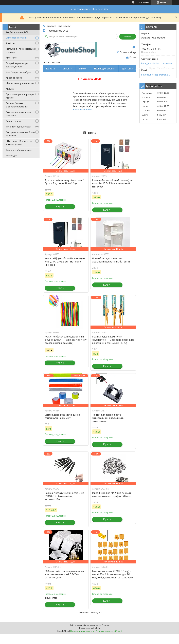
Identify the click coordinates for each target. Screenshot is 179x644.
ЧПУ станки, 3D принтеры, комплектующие (19, 143)
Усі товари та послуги (90, 613)
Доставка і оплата (132, 69)
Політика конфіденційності (109, 631)
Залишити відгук (128, 52)
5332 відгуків (142, 2)
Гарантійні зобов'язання (163, 69)
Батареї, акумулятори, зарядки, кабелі (17, 65)
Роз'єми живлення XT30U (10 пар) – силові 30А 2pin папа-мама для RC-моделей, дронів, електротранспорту (113, 574)
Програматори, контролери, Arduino (20, 96)
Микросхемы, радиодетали (20, 83)
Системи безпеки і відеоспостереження (17, 105)
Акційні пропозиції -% (17, 32)
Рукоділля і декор (83, 109)
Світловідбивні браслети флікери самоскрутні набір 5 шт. (63, 416)
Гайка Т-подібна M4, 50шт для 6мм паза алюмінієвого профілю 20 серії (112, 495)
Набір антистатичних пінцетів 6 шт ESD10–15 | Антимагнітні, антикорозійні (64, 496)
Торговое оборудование (19, 150)
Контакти (67, 69)
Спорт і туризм (13, 121)
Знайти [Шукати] (128, 37)
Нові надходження (105, 69)
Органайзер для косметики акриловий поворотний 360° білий (111, 260)
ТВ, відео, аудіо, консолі (18, 127)
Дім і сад (11, 43)
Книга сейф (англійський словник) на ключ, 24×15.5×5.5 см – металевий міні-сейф (112, 183)
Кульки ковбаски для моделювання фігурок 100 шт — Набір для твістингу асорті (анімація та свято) (66, 340)
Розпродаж (12, 156)
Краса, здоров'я (14, 78)
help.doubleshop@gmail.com (156, 75)
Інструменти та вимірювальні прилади (21, 50)
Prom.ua (105, 625)
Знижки (83, 69)
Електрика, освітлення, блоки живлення (21, 134)
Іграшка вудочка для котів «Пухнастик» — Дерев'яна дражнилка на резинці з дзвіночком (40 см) (113, 340)
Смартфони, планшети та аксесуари (19, 114)
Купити (60, 207)
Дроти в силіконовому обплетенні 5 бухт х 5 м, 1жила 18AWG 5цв (65, 182)
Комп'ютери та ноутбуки (18, 72)
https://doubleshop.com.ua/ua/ (157, 63)
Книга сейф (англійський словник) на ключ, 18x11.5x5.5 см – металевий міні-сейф (65, 262)
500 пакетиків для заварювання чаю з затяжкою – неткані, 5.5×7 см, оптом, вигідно (65, 574)
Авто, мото (11, 58)
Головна (50, 69)
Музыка (10, 89)
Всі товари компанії (16, 38)
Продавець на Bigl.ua (89, 628)
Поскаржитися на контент (82, 631)
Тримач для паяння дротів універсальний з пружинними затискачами (108, 418)
